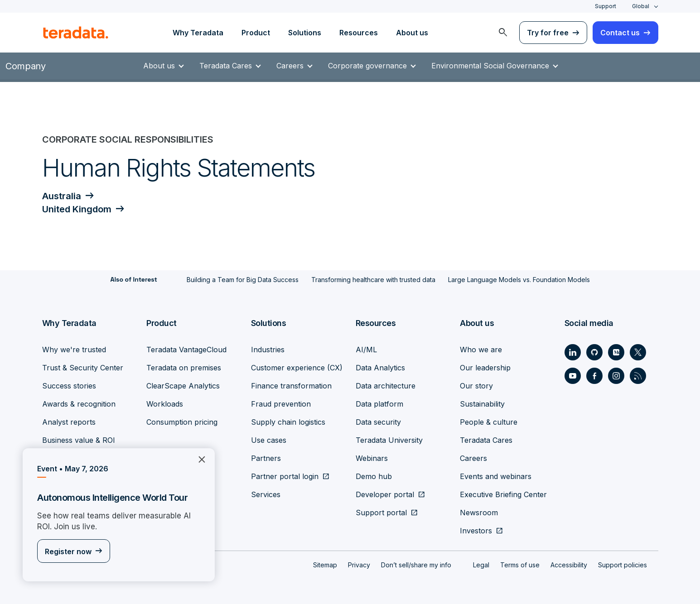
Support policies (623, 563)
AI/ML (366, 348)
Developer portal (385, 493)
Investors (476, 529)
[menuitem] (503, 33)
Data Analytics (380, 366)
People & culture (489, 421)
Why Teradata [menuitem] (198, 33)
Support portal (381, 511)
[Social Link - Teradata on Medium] (616, 351)
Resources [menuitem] (359, 33)
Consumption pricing (182, 421)
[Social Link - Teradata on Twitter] (638, 351)
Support (606, 6)
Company (26, 66)
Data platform (379, 403)
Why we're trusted (74, 348)
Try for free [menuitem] (548, 33)
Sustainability (482, 403)
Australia (62, 196)
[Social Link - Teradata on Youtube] (573, 374)
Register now (68, 552)
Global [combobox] (641, 6)
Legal (481, 563)
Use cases (269, 439)
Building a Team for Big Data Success (243, 279)
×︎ (198, 458)
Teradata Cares (230, 66)
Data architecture (386, 384)
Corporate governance (372, 66)
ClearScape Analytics (183, 384)
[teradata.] (76, 33)
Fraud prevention (281, 403)
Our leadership (485, 366)
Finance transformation (291, 384)
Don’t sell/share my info (416, 563)
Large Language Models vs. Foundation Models (519, 279)
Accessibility (569, 563)
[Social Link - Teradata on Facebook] (594, 374)
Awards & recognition (79, 403)
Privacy (359, 563)
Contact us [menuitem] (620, 33)
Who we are (481, 348)
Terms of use (520, 563)
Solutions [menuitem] (305, 33)
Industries (268, 348)
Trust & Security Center (83, 366)
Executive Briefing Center (503, 493)
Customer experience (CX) (297, 366)
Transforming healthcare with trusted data (373, 279)
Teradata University (389, 439)
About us (164, 66)
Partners (266, 457)
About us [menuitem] (412, 33)
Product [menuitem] (256, 33)
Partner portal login (285, 475)
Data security (378, 421)
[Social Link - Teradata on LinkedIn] (573, 351)
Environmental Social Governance (495, 66)
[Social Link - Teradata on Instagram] (616, 374)
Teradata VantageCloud (186, 348)
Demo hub (374, 475)
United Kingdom (77, 209)
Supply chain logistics (288, 421)
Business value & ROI (79, 439)
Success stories (69, 384)
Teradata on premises (184, 366)
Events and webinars (496, 475)
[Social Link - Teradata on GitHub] (594, 351)
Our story (476, 384)
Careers (294, 66)
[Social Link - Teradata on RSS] (638, 374)
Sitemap (325, 563)
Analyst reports (69, 421)
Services (266, 493)
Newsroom (479, 511)
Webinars (372, 457)
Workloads (165, 403)
